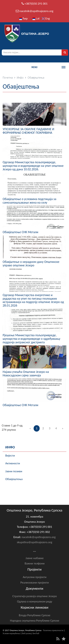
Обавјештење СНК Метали (20, 232)
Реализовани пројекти (35, 583)
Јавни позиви (14, 471)
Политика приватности (53, 630)
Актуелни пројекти (35, 577)
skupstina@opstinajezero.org (34, 542)
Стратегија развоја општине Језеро (35, 596)
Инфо (20, 78)
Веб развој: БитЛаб (31, 633)
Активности (13, 463)
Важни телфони (34, 563)
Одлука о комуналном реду (34, 601)
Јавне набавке (35, 558)
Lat (36, 18)
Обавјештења (14, 479)
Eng (46, 18)
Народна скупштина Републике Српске (35, 621)
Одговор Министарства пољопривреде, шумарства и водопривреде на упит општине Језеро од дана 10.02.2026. (33, 166)
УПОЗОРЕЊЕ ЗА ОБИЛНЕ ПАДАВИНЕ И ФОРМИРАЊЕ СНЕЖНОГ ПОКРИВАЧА (28, 131)
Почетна (8, 78)
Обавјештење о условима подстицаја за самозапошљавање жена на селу (29, 201)
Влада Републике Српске (35, 615)
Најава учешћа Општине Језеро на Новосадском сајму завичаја (26, 374)
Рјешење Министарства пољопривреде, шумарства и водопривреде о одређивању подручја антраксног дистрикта (31, 339)
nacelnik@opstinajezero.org (36, 11)
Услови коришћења (11, 633)
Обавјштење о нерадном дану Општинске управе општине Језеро (31, 264)
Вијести (10, 456)
